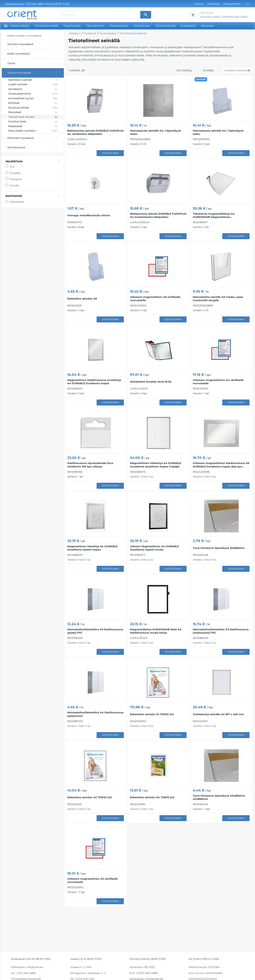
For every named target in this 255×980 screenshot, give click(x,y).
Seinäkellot (33, 89)
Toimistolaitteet (165, 26)
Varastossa (17, 202)
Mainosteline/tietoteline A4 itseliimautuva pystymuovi (95, 714)
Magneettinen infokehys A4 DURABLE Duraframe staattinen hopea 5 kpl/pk (156, 465)
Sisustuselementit (33, 94)
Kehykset (33, 103)
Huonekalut (188, 26)
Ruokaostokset (119, 26)
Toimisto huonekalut (36, 44)
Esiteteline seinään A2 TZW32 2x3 (89, 797)
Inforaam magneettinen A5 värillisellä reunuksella (155, 299)
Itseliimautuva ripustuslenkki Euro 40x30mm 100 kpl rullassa (90, 465)
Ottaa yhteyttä (232, 4)
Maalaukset (33, 126)
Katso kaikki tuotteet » (33, 131)
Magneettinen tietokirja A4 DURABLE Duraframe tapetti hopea (92, 548)
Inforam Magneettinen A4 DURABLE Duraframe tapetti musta (154, 548)
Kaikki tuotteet (17, 26)
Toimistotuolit (36, 147)
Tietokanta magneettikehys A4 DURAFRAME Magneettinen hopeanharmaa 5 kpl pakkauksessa (217, 215)
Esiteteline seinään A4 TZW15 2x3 (152, 797)
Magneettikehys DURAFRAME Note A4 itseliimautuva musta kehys (156, 631)
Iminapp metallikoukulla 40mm (89, 215)
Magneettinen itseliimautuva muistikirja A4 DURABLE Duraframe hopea (94, 382)
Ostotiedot (214, 4)
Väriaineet (207, 26)
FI (247, 4)
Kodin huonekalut (36, 53)
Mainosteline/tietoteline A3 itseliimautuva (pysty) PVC (95, 631)
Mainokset (33, 112)
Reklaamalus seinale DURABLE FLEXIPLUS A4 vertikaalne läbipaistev (95, 132)
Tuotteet (90, 33)
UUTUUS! (201, 79)
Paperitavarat (72, 26)
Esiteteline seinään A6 (82, 299)
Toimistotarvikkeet (46, 26)
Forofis (14, 185)
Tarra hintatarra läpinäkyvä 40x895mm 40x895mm (219, 797)
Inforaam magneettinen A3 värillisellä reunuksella (92, 880)
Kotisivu (199, 4)
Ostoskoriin (110, 153)
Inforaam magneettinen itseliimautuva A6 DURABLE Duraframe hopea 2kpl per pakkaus (221, 465)
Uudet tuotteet (33, 85)
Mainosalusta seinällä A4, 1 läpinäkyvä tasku (155, 132)
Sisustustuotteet (33, 108)
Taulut (36, 63)
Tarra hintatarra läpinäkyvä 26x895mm (219, 548)
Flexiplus (16, 179)
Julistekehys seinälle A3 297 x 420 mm (218, 714)
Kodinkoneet (142, 26)
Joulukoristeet (33, 122)
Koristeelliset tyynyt (33, 99)
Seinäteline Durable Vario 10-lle (151, 382)
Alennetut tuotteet (33, 80)
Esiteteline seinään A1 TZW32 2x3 (152, 714)
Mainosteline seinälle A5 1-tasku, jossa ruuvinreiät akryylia (218, 299)
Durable (15, 173)
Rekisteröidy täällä (235, 17)
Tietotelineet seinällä (33, 117)
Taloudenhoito (95, 26)
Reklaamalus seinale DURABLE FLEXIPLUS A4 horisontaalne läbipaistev (158, 215)
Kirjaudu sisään (210, 17)
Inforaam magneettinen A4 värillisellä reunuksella (218, 382)
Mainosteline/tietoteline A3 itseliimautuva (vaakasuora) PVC (221, 631)
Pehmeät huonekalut (36, 138)
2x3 (12, 167)
